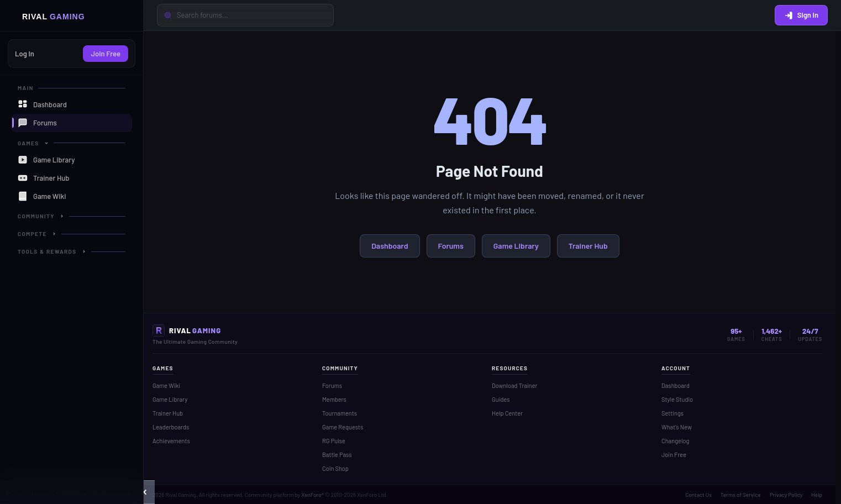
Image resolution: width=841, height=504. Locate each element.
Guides (501, 399)
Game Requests (343, 427)
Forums (451, 246)
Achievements (171, 441)
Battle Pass (337, 455)
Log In (25, 54)
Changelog (675, 441)
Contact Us (698, 495)
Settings (672, 413)
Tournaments (340, 413)
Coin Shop (335, 468)
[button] (144, 492)
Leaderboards (171, 427)
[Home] (72, 16)
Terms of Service (741, 495)
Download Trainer (515, 385)
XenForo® (312, 495)
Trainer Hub (588, 246)
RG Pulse (334, 441)
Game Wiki (166, 385)
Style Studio (677, 399)
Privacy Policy (786, 495)
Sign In (801, 15)
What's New (677, 427)
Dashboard (390, 246)
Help (817, 495)
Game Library (516, 246)
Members (334, 399)
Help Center (507, 413)
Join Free (106, 54)
